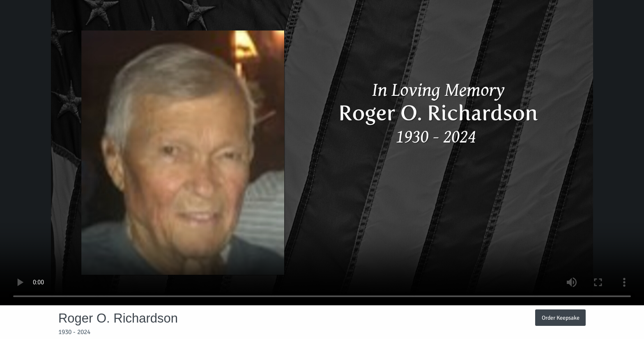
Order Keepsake (561, 318)
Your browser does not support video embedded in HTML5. (322, 153)
